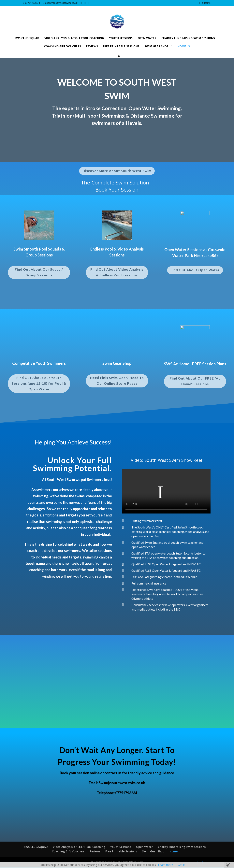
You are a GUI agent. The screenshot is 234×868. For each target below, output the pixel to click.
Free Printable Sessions (121, 47)
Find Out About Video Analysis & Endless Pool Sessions (117, 272)
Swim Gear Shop (156, 47)
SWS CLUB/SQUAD (27, 38)
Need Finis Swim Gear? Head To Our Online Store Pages (117, 381)
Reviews (92, 47)
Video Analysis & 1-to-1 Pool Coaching (74, 38)
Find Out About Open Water (195, 270)
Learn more (166, 865)
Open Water (147, 38)
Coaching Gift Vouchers (62, 47)
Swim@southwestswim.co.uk (122, 783)
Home (182, 47)
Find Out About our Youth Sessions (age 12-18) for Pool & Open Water (39, 384)
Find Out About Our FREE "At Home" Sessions (195, 381)
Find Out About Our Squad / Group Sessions (39, 272)
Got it (181, 865)
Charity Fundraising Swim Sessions (188, 38)
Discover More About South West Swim (117, 171)
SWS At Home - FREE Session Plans (195, 364)
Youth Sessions (121, 38)
